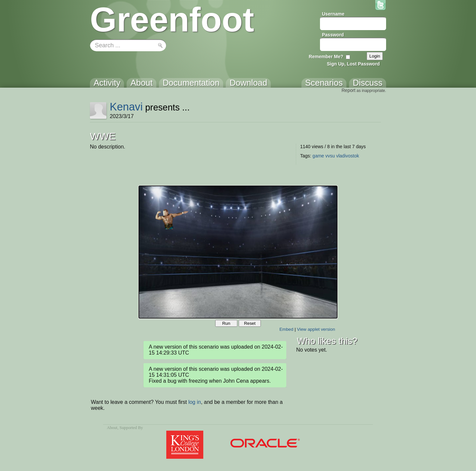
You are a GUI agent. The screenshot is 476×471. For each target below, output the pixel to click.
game (318, 156)
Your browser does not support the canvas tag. (238, 252)
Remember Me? (326, 57)
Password (333, 35)
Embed (286, 329)
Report (348, 90)
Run (226, 323)
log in (195, 402)
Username (333, 14)
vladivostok (348, 156)
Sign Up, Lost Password (353, 64)
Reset (250, 323)
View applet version (316, 329)
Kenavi (126, 107)
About (112, 428)
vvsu (330, 156)
